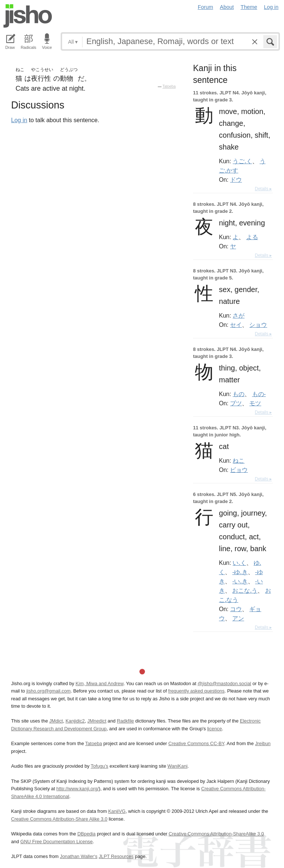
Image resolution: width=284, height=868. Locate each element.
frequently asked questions (196, 691)
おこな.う (245, 590)
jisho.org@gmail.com (48, 691)
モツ (255, 403)
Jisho (28, 16)
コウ (236, 609)
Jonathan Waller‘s (79, 856)
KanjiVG (117, 811)
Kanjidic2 (75, 721)
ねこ (239, 460)
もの (239, 394)
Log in (271, 7)
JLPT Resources (116, 856)
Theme (249, 7)
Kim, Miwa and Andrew (99, 683)
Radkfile (125, 721)
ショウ (258, 325)
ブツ (236, 403)
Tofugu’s (99, 766)
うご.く (242, 161)
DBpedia (86, 834)
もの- (259, 394)
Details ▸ (263, 189)
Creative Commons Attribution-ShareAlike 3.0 (216, 834)
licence (214, 729)
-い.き (240, 581)
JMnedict (97, 721)
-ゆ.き (240, 572)
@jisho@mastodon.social (224, 683)
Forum (206, 7)
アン (238, 618)
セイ (236, 325)
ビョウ (239, 470)
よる (252, 237)
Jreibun (263, 743)
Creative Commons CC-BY (196, 743)
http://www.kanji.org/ (77, 789)
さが (239, 315)
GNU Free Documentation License (57, 842)
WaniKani (177, 766)
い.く (239, 563)
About (227, 7)
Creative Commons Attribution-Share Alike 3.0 (59, 819)
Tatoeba (169, 86)
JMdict (56, 721)
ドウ (236, 180)
